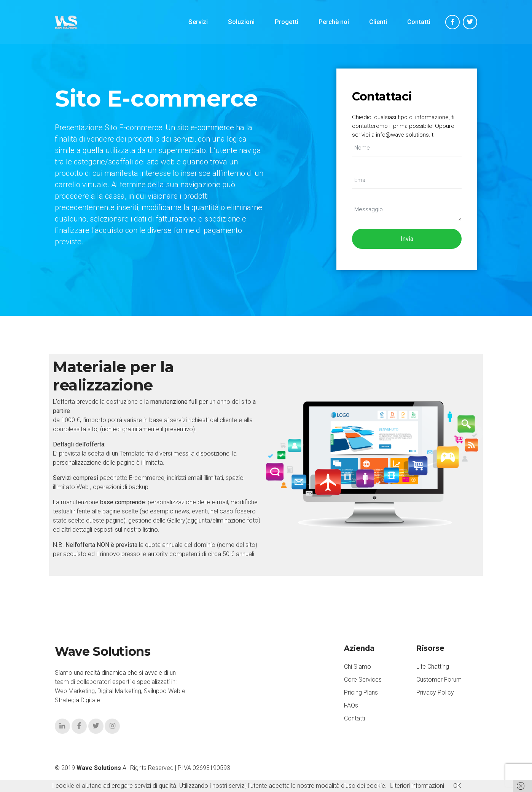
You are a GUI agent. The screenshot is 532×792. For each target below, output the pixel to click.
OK (457, 786)
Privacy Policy (435, 693)
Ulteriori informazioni (417, 786)
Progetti (287, 22)
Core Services (363, 680)
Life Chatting (433, 667)
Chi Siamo (358, 667)
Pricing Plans (361, 693)
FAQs (351, 706)
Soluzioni (241, 22)
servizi (178, 420)
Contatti (419, 22)
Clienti (378, 22)
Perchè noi (334, 22)
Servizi (198, 22)
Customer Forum (439, 680)
